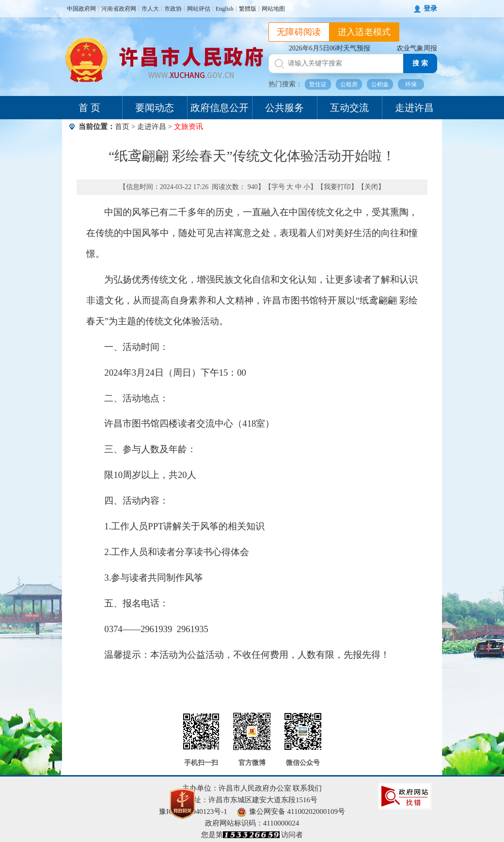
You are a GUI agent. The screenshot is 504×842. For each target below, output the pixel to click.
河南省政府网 (119, 9)
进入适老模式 (364, 32)
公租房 (349, 84)
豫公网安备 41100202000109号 (291, 811)
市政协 (173, 9)
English (225, 9)
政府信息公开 (220, 108)
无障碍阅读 (299, 32)
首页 (122, 127)
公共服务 (284, 108)
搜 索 (420, 63)
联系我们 (307, 788)
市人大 (150, 9)
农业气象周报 (417, 48)
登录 (430, 8)
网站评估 (199, 9)
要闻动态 (155, 108)
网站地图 (273, 9)
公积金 (380, 84)
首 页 (89, 108)
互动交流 (349, 108)
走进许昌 (414, 108)
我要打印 (337, 187)
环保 (411, 84)
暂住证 (318, 84)
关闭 (371, 187)
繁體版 (248, 9)
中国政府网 (81, 9)
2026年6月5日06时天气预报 (330, 48)
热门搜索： (285, 84)
